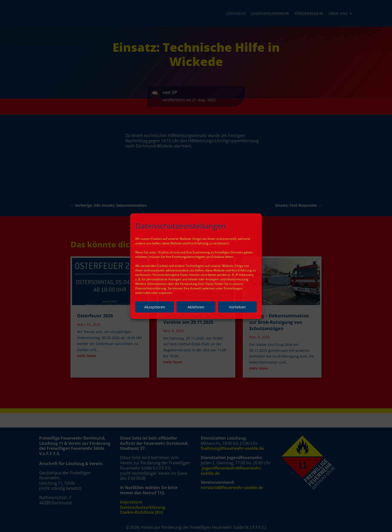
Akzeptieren (155, 307)
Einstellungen (233, 288)
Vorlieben (237, 307)
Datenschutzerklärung (151, 288)
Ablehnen (196, 307)
